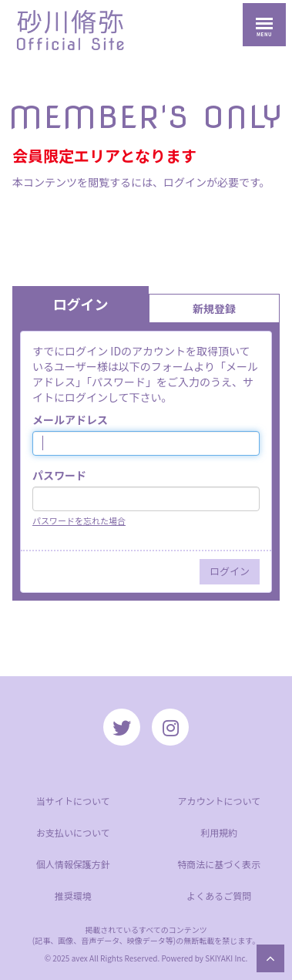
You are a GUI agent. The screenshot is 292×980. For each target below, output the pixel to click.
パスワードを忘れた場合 (79, 520)
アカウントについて (219, 801)
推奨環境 (73, 896)
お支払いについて (73, 832)
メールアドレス (70, 419)
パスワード (59, 475)
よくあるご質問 (219, 896)
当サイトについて (73, 801)
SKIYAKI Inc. (226, 958)
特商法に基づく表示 (219, 864)
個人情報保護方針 (73, 864)
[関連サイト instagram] (170, 727)
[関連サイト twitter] (122, 727)
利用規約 (219, 832)
